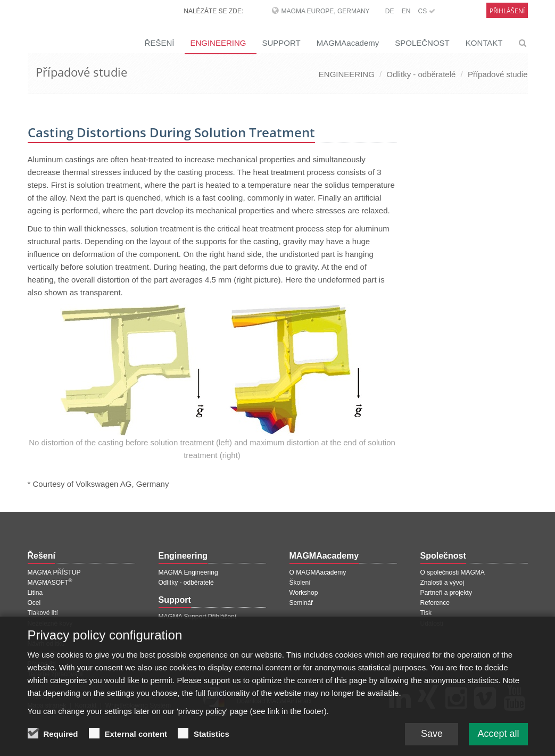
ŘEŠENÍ (160, 43)
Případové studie (498, 74)
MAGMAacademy (348, 43)
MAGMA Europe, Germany (326, 11)
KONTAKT (484, 43)
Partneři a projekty (446, 593)
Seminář (301, 603)
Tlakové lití (43, 613)
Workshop (304, 593)
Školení (300, 583)
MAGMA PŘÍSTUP (54, 572)
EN (406, 11)
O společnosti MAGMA (453, 572)
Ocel (34, 603)
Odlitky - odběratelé (421, 74)
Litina (35, 593)
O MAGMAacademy (318, 572)
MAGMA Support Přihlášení (198, 617)
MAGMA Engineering (188, 572)
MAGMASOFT (50, 583)
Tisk (426, 613)
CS (426, 11)
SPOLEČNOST (422, 43)
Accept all (498, 736)
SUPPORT (281, 43)
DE (390, 11)
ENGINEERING (218, 43)
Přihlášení (507, 11)
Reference (435, 603)
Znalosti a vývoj (442, 583)
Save (432, 736)
